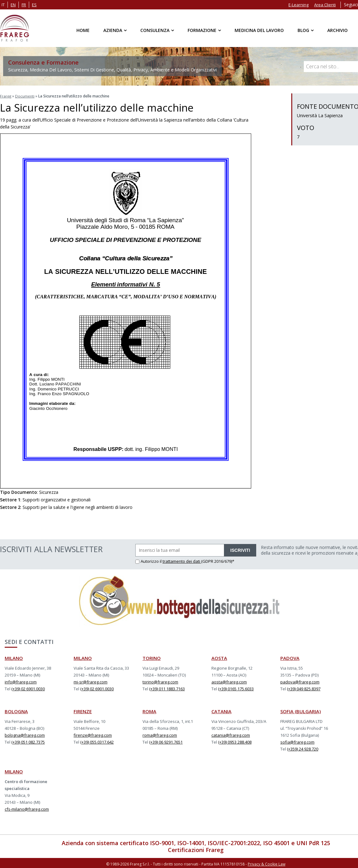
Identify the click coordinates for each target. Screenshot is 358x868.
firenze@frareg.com (93, 734)
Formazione (202, 30)
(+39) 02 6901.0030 (28, 688)
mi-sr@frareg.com (91, 681)
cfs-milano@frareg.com (27, 808)
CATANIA (221, 710)
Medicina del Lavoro (259, 30)
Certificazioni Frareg (196, 849)
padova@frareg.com (300, 681)
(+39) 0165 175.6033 (236, 688)
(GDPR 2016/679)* (218, 560)
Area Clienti (325, 5)
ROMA (149, 710)
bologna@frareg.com (25, 734)
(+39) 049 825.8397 (304, 688)
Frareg (6, 96)
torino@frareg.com (160, 681)
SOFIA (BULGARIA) (301, 710)
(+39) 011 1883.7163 (167, 688)
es (34, 5)
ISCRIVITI (240, 549)
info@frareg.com (21, 681)
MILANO (14, 657)
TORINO (152, 657)
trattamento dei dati (182, 560)
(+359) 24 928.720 (303, 748)
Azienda (113, 30)
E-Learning (298, 5)
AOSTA (219, 657)
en (13, 5)
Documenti (25, 96)
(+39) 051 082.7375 (28, 741)
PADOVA (290, 657)
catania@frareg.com (231, 734)
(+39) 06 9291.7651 (166, 741)
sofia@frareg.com (297, 741)
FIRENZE (83, 710)
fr (24, 5)
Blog (303, 30)
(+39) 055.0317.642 (97, 741)
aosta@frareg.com (229, 681)
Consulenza (155, 30)
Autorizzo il (149, 560)
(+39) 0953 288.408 (235, 741)
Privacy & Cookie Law (267, 863)
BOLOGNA (16, 710)
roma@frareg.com (160, 734)
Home (83, 30)
